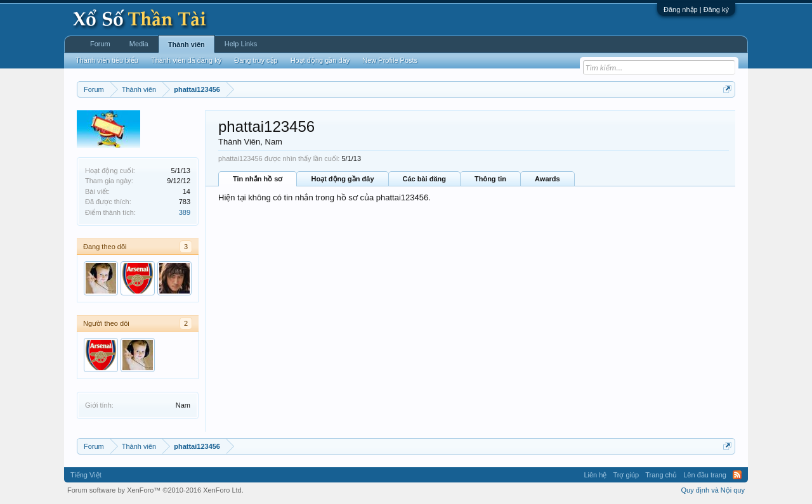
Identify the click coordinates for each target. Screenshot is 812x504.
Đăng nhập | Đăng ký (696, 10)
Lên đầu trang (705, 475)
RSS (737, 475)
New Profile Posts (390, 60)
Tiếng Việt (86, 475)
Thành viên (187, 44)
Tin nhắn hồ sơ (258, 179)
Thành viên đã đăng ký (186, 60)
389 (185, 212)
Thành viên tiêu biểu (107, 60)
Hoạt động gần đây (342, 179)
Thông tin (490, 179)
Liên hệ (595, 475)
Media (139, 44)
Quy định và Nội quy (713, 490)
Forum (100, 44)
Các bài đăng (424, 179)
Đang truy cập (256, 60)
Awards (547, 179)
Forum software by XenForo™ (155, 490)
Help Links (241, 44)
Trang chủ (661, 475)
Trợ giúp (626, 475)
